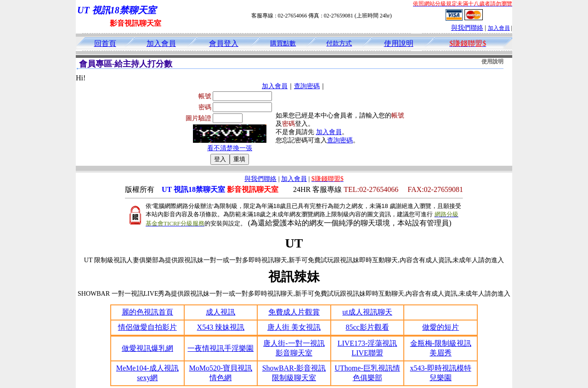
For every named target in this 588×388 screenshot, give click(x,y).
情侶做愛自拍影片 (147, 327)
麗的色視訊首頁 (147, 312)
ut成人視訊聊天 (367, 312)
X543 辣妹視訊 (221, 327)
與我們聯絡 (467, 28)
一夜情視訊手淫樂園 (220, 348)
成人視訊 (220, 312)
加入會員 (499, 28)
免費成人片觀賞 (294, 312)
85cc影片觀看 (367, 327)
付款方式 (339, 43)
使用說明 (399, 43)
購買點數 (283, 43)
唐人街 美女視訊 (294, 327)
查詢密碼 (307, 86)
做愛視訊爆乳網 (147, 348)
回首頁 (105, 43)
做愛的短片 (441, 327)
